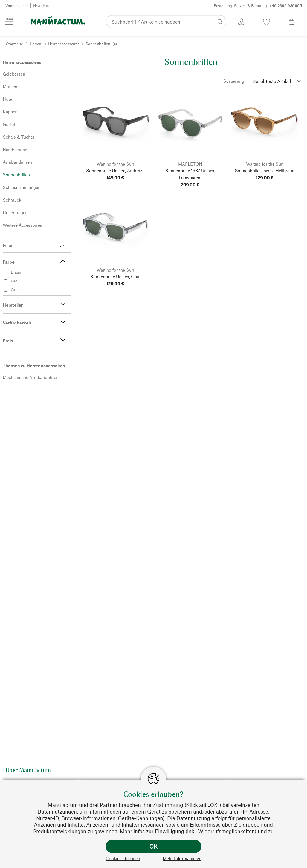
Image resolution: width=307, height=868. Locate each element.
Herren (36, 44)
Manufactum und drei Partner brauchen (94, 805)
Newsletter (42, 6)
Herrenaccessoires (64, 44)
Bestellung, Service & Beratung (258, 6)
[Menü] (9, 21)
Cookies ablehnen (123, 858)
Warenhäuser (17, 6)
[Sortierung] (276, 81)
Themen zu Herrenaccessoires (34, 365)
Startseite (15, 44)
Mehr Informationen (182, 858)
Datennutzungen (57, 811)
